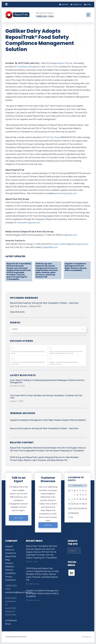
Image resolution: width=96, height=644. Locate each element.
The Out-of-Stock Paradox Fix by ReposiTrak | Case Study (28, 352)
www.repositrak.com (67, 193)
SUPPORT (64, 5)
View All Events (17, 312)
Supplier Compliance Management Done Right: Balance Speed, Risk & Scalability (76, 267)
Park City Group (52, 137)
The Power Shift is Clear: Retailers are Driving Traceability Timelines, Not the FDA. (46, 397)
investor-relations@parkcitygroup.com (70, 244)
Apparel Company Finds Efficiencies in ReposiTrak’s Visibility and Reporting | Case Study (66, 352)
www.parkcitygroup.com (28, 223)
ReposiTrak (63, 63)
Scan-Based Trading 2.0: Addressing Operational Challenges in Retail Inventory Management (47, 381)
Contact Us (11, 553)
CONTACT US (76, 5)
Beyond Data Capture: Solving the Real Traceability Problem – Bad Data (44, 303)
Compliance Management (29, 67)
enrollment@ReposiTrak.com (19, 592)
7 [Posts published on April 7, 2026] (72, 499)
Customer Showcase (48, 479)
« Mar (71, 517)
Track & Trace (52, 67)
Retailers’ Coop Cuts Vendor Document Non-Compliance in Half (64, 363)
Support (9, 546)
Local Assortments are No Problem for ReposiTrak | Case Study (28, 363)
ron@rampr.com (70, 235)
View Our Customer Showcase (48, 526)
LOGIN (87, 5)
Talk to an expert (18, 519)
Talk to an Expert (19, 479)
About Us (10, 550)
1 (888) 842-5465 (45, 16)
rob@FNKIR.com (50, 247)
